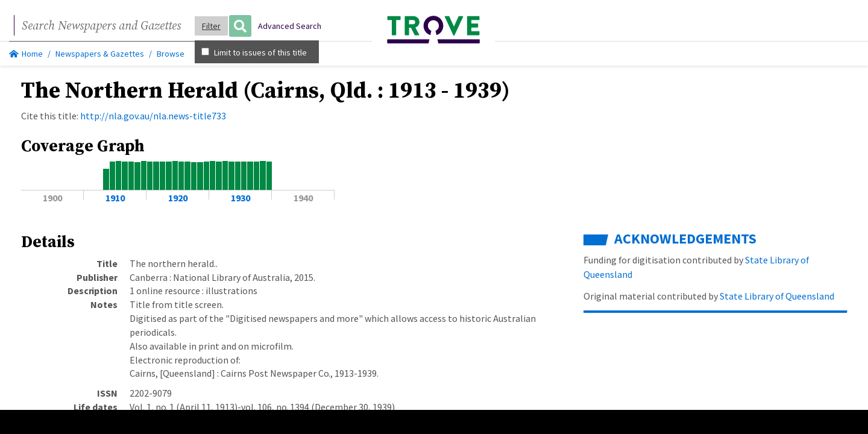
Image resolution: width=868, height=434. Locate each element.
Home (26, 54)
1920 (178, 198)
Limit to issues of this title (254, 52)
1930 (241, 198)
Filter (211, 26)
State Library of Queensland (776, 296)
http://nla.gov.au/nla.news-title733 (153, 116)
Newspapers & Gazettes (100, 54)
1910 (115, 198)
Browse (171, 54)
